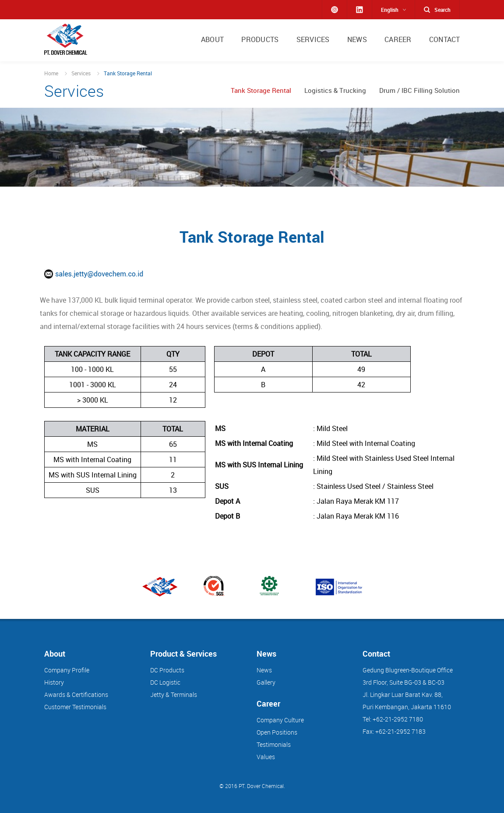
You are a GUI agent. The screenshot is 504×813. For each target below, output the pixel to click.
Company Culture (280, 720)
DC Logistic (165, 682)
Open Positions (277, 732)
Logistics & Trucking (335, 90)
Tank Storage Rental (261, 90)
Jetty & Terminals (174, 695)
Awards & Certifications (76, 695)
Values (266, 757)
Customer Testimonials (75, 707)
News (264, 670)
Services (81, 73)
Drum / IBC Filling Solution (419, 90)
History (54, 682)
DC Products (167, 670)
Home (51, 73)
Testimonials (274, 744)
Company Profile (67, 670)
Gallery (266, 682)
